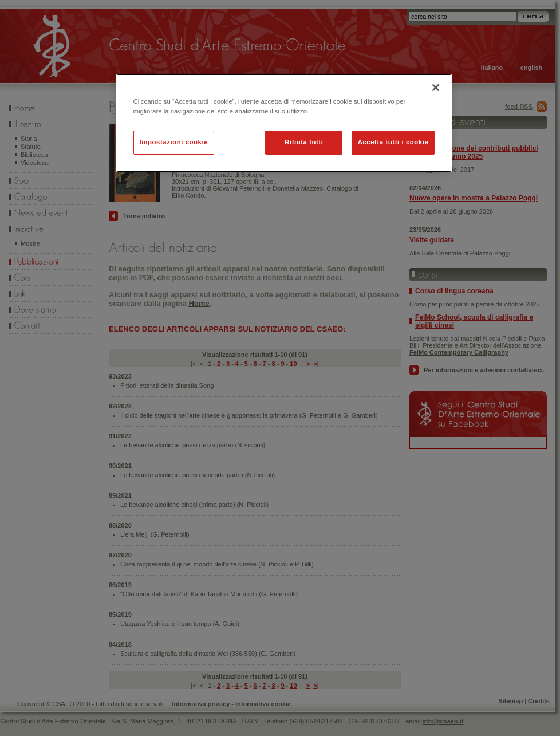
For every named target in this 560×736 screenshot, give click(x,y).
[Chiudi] (436, 88)
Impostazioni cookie (174, 142)
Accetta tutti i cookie (393, 142)
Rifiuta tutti (304, 142)
